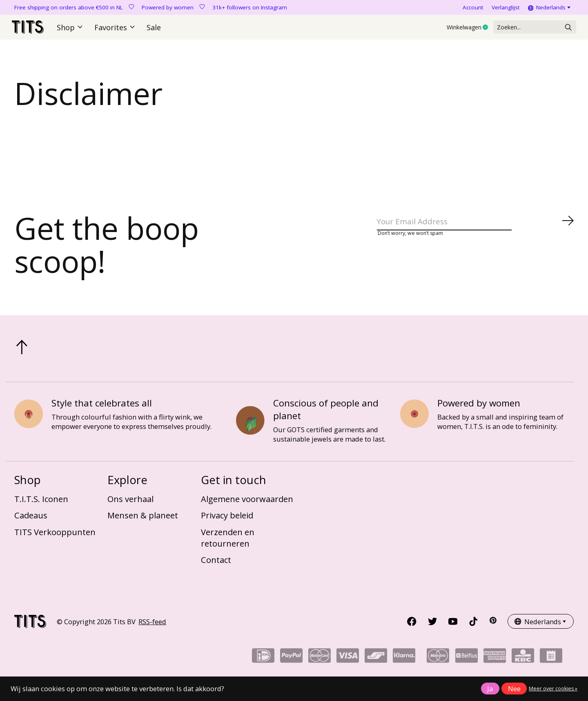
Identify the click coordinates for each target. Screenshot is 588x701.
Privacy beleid (227, 520)
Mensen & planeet (143, 520)
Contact (216, 565)
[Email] (476, 229)
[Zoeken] (524, 30)
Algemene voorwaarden (247, 503)
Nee (514, 689)
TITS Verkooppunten (55, 536)
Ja (490, 689)
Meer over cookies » (553, 689)
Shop (73, 30)
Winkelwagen (446, 30)
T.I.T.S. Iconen (41, 503)
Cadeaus (31, 520)
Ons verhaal (130, 503)
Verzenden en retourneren (228, 542)
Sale (154, 30)
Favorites (116, 30)
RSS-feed (152, 626)
